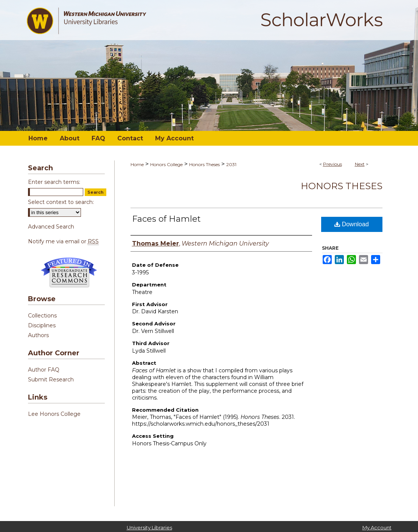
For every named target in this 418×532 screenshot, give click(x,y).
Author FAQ (44, 370)
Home (137, 164)
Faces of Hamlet (166, 219)
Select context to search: (61, 202)
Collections (42, 316)
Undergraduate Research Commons (69, 272)
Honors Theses (204, 164)
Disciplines (42, 325)
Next (360, 164)
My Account (377, 527)
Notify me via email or (63, 241)
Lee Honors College (54, 414)
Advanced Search (51, 227)
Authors (38, 335)
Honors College (166, 164)
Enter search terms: (54, 182)
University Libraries (149, 527)
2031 (231, 164)
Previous (333, 164)
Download (352, 224)
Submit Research (51, 380)
